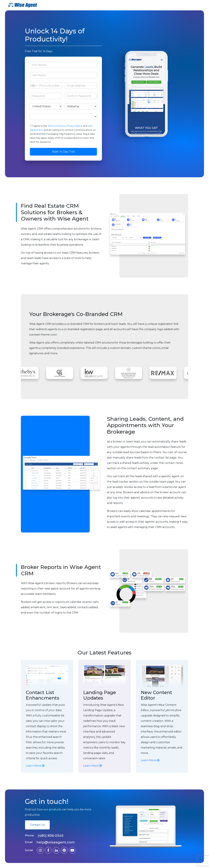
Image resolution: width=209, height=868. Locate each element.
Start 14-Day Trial (63, 152)
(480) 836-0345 (51, 836)
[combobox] (34, 86)
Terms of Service (57, 126)
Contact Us (37, 825)
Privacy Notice (75, 126)
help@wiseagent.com (56, 842)
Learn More (35, 766)
